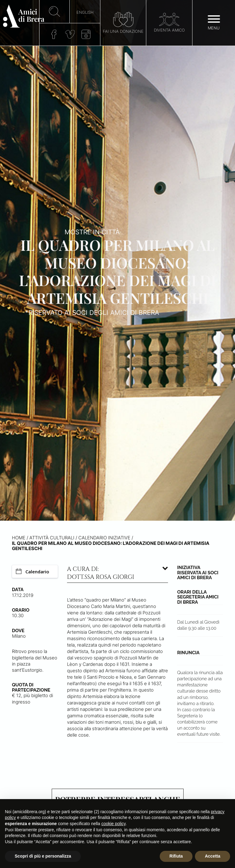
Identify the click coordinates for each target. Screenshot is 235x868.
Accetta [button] (213, 856)
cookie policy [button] (113, 824)
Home (19, 538)
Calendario (33, 572)
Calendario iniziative (104, 538)
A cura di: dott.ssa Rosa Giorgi (101, 573)
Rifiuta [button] (176, 856)
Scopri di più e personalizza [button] (43, 856)
